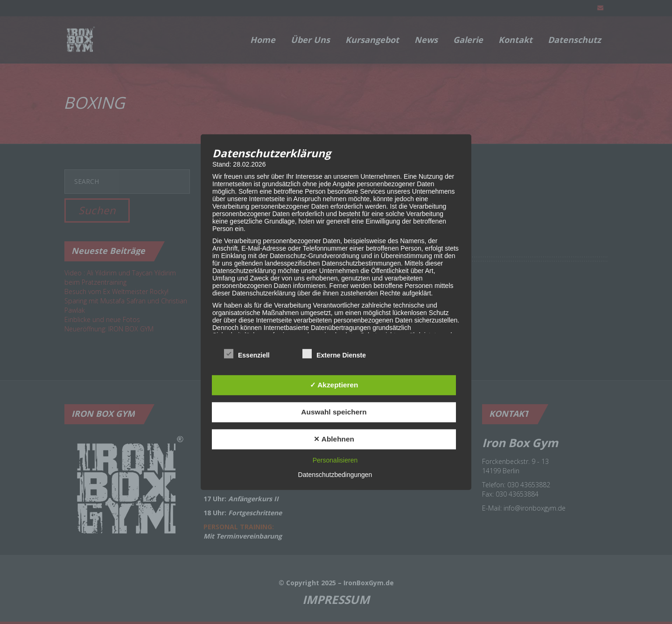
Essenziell (247, 354)
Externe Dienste (334, 354)
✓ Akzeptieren (334, 385)
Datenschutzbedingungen (335, 475)
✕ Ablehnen (334, 439)
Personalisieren (335, 460)
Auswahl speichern (334, 412)
